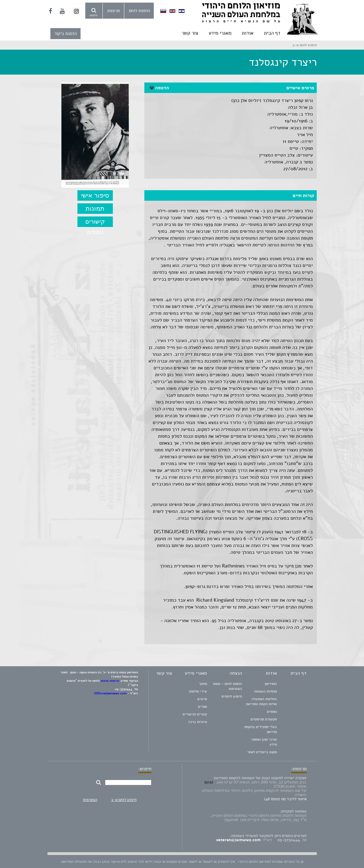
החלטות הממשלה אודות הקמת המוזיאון (261, 701)
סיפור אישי (95, 195)
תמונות (95, 208)
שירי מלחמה (198, 691)
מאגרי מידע (220, 33)
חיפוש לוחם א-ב (124, 800)
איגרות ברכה (198, 722)
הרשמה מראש (110, 681)
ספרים (202, 707)
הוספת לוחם (139, 11)
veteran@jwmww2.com (238, 840)
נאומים (272, 712)
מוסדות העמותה (265, 691)
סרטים (202, 699)
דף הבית (272, 33)
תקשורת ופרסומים (264, 719)
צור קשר (190, 33)
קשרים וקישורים (195, 714)
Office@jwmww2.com (110, 693)
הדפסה (159, 88)
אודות (248, 33)
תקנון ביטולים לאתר (262, 752)
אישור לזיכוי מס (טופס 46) (285, 799)
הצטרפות (90, 800)
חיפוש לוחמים (232, 696)
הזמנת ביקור (65, 33)
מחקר (203, 684)
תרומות (114, 11)
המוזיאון (271, 684)
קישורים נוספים (95, 223)
